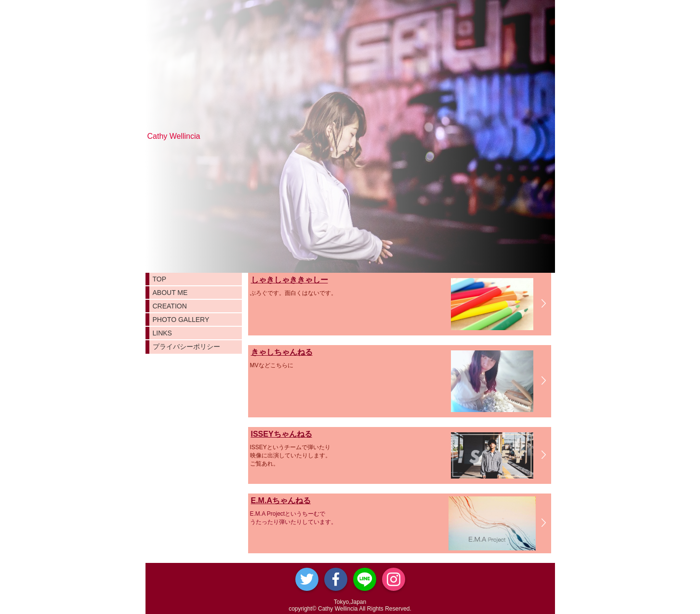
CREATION (170, 306)
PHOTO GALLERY (181, 320)
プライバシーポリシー (186, 347)
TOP (160, 279)
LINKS (162, 333)
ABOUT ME (170, 293)
